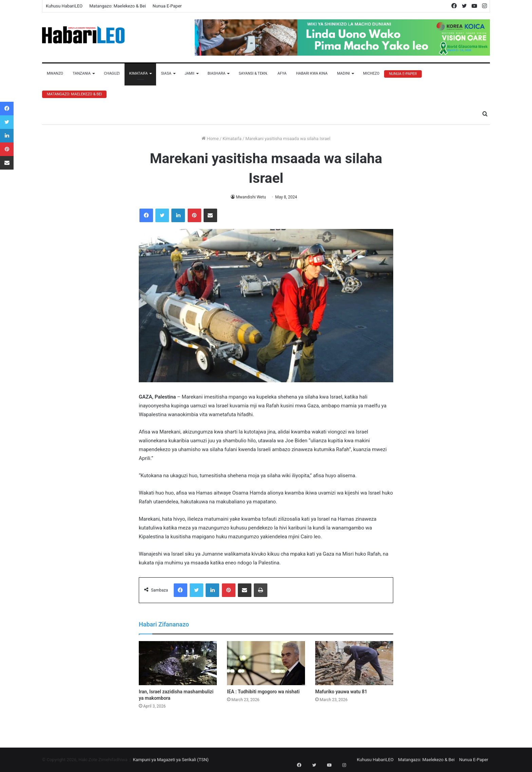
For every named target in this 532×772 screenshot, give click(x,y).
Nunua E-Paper (167, 6)
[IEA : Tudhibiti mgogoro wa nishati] (266, 663)
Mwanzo (55, 73)
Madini (343, 73)
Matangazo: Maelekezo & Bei (118, 6)
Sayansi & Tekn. (253, 73)
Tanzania (82, 73)
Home (210, 139)
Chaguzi (112, 73)
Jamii (189, 73)
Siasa (166, 73)
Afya (282, 73)
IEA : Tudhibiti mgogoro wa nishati (263, 692)
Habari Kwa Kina (312, 73)
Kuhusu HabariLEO (64, 6)
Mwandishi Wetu (251, 197)
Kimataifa (139, 73)
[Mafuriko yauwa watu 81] (354, 663)
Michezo (371, 73)
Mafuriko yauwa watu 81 (341, 692)
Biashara (217, 73)
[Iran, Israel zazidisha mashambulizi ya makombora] (178, 663)
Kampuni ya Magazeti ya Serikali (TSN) (171, 760)
